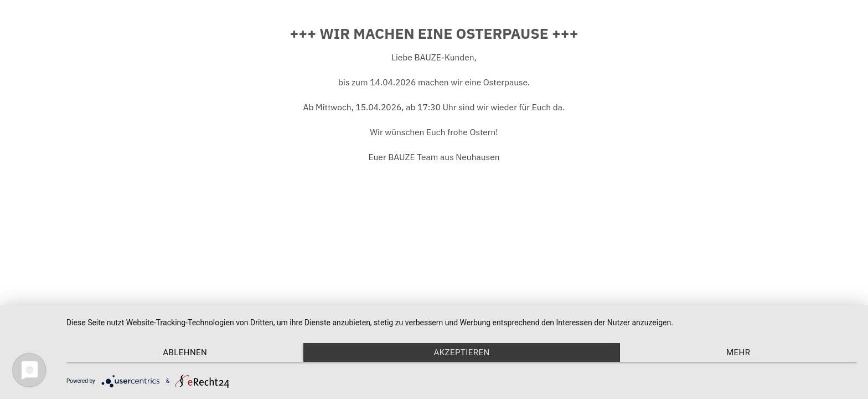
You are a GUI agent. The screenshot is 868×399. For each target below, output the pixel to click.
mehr (738, 352)
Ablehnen (185, 352)
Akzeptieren (461, 352)
